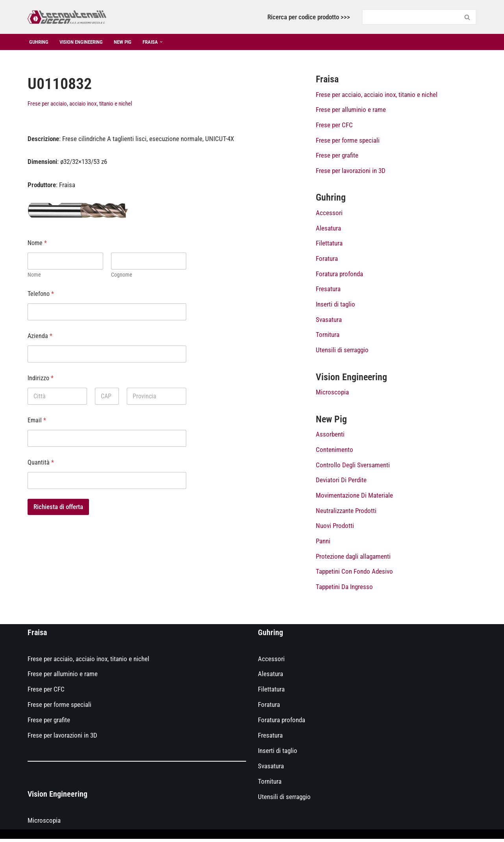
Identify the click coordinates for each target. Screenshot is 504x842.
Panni (323, 544)
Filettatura (329, 244)
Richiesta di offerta (58, 507)
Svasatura (329, 321)
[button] (171, 42)
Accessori (329, 214)
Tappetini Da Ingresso (344, 590)
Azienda (40, 336)
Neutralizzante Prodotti (346, 513)
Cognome (122, 275)
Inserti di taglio (335, 305)
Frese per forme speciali (348, 141)
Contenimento (334, 452)
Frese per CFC (334, 125)
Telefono (41, 294)
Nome (34, 275)
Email (37, 421)
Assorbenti (330, 437)
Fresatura (328, 290)
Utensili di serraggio (342, 351)
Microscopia (332, 394)
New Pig (131, 42)
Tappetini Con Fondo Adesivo (354, 574)
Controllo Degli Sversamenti (353, 467)
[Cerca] (410, 17)
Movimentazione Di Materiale (354, 498)
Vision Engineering (86, 42)
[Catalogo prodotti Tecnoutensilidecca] (67, 17)
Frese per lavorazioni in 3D (351, 171)
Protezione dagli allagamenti (353, 559)
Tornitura (328, 336)
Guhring (40, 42)
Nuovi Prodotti (335, 528)
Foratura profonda (339, 275)
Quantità (41, 463)
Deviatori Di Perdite (341, 482)
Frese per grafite (337, 156)
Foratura (327, 260)
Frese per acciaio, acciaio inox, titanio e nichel (80, 104)
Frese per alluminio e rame (351, 110)
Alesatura (328, 229)
